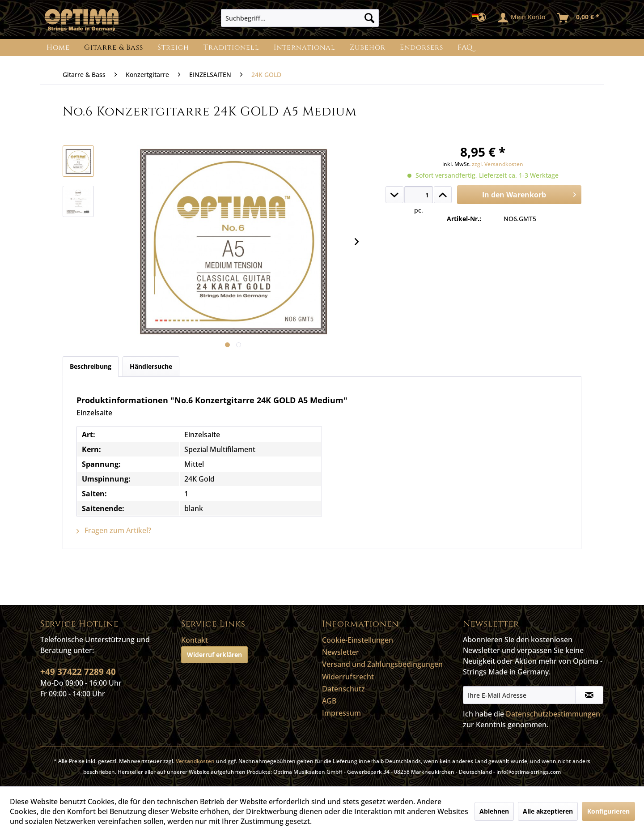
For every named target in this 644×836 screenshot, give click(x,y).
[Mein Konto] (522, 18)
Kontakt (195, 640)
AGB (329, 701)
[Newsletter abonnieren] (589, 695)
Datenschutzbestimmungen (553, 714)
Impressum (341, 713)
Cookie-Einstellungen (358, 640)
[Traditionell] (231, 47)
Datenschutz (343, 689)
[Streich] (173, 47)
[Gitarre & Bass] (114, 47)
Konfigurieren (608, 811)
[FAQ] (465, 47)
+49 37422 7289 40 (78, 672)
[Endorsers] (422, 47)
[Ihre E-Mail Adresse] (519, 695)
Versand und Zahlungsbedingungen (382, 664)
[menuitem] (300, 18)
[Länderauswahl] (482, 18)
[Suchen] (369, 18)
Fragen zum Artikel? (114, 530)
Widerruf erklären (214, 655)
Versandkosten (195, 761)
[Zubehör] (368, 47)
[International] (305, 47)
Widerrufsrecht (348, 677)
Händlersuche (151, 366)
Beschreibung (91, 366)
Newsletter (341, 652)
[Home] (58, 47)
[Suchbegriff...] (300, 18)
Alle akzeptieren (548, 811)
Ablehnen (494, 811)
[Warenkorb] (579, 18)
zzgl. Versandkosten (498, 164)
